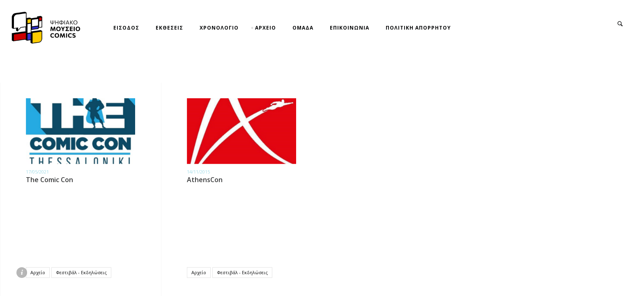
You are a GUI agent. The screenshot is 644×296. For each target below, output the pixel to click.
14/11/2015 (198, 172)
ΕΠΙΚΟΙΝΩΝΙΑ (350, 28)
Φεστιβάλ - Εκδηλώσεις (81, 272)
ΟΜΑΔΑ (303, 28)
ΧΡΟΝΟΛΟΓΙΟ (219, 28)
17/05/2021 (37, 172)
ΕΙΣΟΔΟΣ (126, 28)
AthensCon (205, 180)
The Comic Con (49, 180)
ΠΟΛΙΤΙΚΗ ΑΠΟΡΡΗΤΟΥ (418, 28)
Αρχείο (38, 272)
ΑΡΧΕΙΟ (266, 28)
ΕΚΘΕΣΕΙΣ (169, 28)
